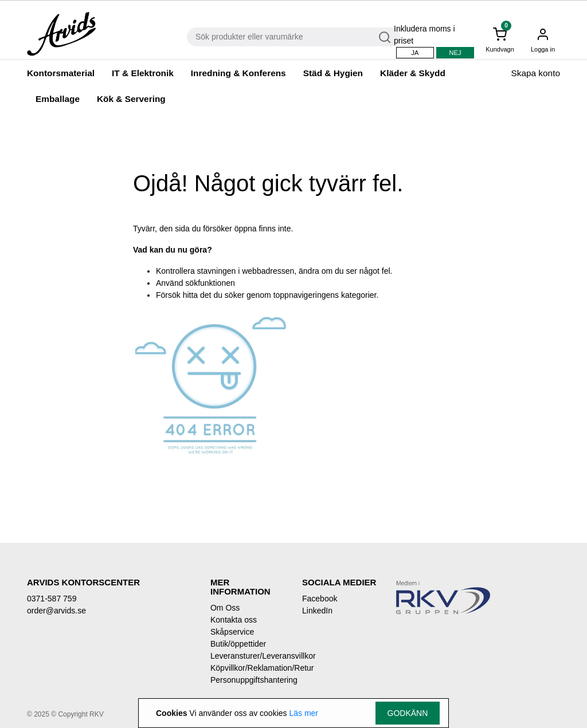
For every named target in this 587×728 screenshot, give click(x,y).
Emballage (58, 99)
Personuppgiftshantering (248, 680)
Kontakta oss (234, 620)
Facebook (320, 599)
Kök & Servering (131, 99)
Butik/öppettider (238, 644)
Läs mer (304, 713)
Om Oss (225, 608)
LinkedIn (317, 611)
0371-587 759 (52, 599)
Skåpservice (232, 632)
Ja (415, 53)
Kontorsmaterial (61, 73)
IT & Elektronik (143, 73)
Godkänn (408, 713)
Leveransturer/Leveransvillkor (248, 656)
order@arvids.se (56, 611)
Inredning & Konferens (238, 73)
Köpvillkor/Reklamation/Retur (248, 668)
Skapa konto (535, 73)
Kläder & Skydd (413, 73)
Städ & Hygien (333, 73)
